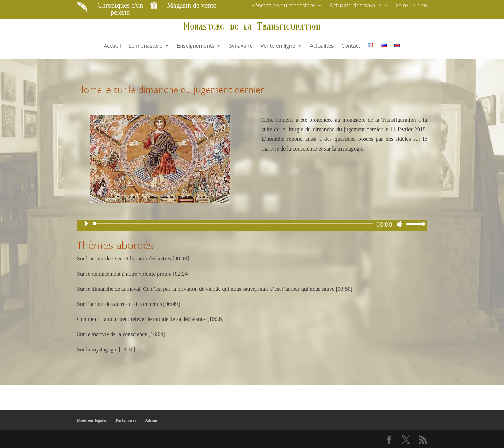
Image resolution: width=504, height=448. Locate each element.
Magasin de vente (192, 5)
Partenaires (126, 420)
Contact (351, 45)
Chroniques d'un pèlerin (120, 9)
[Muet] (400, 224)
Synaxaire (241, 45)
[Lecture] (86, 223)
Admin (151, 420)
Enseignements (196, 45)
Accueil (113, 45)
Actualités (322, 45)
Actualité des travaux (355, 6)
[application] (252, 224)
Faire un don (411, 6)
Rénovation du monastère (283, 6)
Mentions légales (92, 420)
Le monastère (146, 45)
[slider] (234, 224)
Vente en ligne (278, 45)
